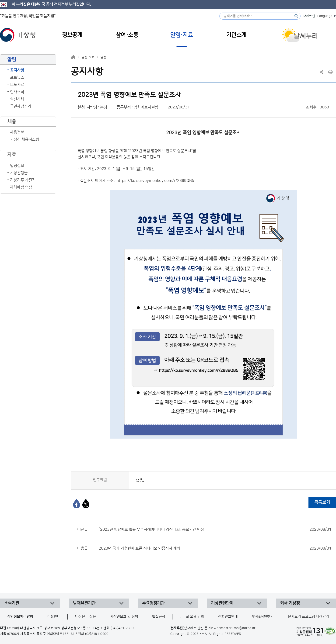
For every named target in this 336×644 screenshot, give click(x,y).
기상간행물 (19, 173)
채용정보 (17, 132)
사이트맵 (309, 16)
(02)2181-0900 (97, 634)
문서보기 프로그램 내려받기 (308, 617)
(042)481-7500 (122, 628)
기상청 (18, 35)
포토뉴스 (17, 77)
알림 (103, 57)
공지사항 (17, 70)
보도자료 (17, 85)
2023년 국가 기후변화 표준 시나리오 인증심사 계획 (215, 548)
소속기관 (12, 603)
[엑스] (86, 504)
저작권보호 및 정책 (124, 617)
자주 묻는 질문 (85, 617)
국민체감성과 (21, 106)
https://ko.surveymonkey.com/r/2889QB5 (155, 181)
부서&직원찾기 (263, 617)
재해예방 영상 (21, 187)
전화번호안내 (228, 617)
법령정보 (17, 166)
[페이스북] (77, 504)
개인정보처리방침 (20, 617)
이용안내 (54, 617)
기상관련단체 (222, 603)
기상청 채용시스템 (24, 139)
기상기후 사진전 (23, 180)
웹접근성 (159, 617)
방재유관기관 (84, 603)
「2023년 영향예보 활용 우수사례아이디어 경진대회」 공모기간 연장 (215, 530)
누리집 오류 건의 (192, 617)
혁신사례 (17, 99)
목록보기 (322, 502)
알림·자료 (88, 57)
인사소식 (17, 92)
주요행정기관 (153, 603)
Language (325, 16)
